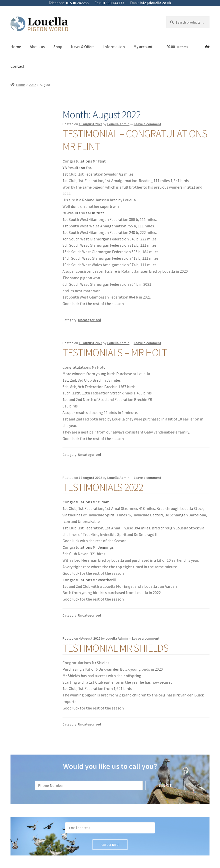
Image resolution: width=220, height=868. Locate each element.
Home (16, 47)
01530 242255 (77, 3)
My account (143, 47)
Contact (17, 66)
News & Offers (83, 47)
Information (114, 47)
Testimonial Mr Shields (115, 648)
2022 (32, 85)
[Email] (110, 828)
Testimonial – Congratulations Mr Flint (135, 140)
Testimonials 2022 (103, 487)
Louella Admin (118, 124)
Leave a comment (147, 124)
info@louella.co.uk (155, 3)
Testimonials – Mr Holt (115, 352)
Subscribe (110, 845)
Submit (165, 785)
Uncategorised (89, 320)
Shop (58, 47)
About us (37, 47)
